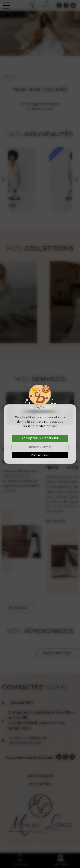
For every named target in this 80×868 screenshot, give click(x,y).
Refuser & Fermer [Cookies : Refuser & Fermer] (40, 447)
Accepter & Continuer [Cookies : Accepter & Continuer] (40, 438)
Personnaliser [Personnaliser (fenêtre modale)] (40, 455)
